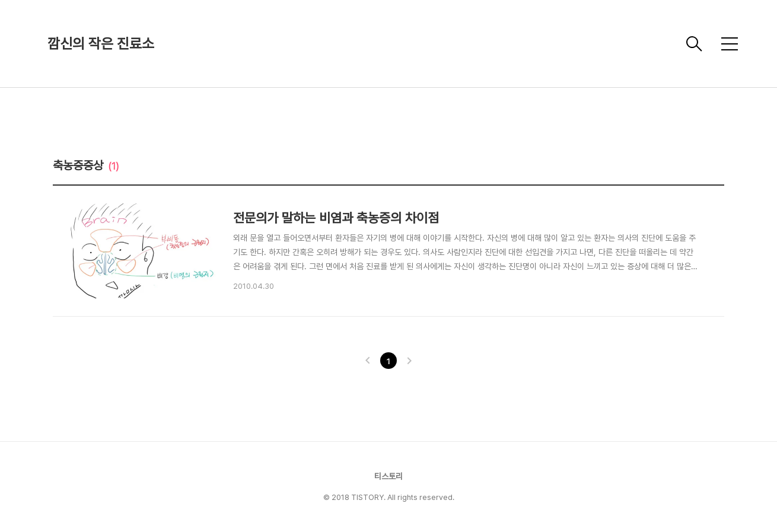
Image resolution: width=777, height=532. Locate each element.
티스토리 (388, 476)
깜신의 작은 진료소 (101, 44)
